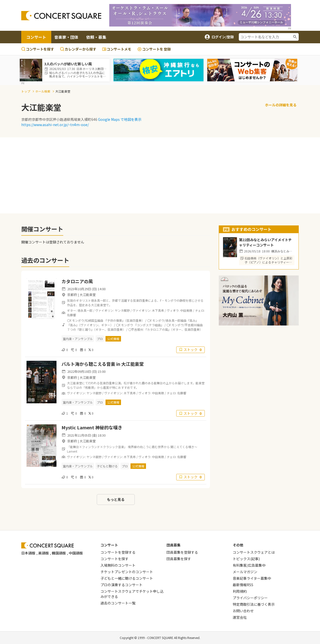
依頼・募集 (96, 37)
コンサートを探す (38, 49)
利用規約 (240, 591)
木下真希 (158, 310)
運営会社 (240, 617)
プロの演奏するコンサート (121, 585)
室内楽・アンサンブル (78, 339)
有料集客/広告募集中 (249, 565)
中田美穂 (186, 310)
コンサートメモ (117, 49)
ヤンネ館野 (122, 310)
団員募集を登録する (182, 552)
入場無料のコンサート (118, 565)
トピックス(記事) (246, 559)
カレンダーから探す (78, 49)
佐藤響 (71, 315)
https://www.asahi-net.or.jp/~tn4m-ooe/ (55, 125)
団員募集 (173, 545)
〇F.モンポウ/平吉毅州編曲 (186, 325)
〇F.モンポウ (124, 325)
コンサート (36, 37)
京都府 (72, 295)
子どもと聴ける (107, 466)
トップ (26, 91)
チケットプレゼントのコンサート (127, 572)
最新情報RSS (243, 585)
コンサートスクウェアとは (254, 552)
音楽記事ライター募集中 (252, 578)
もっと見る (116, 499)
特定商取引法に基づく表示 (254, 604)
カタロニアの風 (79, 281)
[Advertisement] (160, 172)
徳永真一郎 (85, 310)
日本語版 (28, 553)
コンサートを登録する (118, 552)
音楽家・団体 (66, 37)
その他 (238, 545)
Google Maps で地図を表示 (120, 119)
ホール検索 (43, 91)
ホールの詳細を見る (281, 105)
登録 (154, 49)
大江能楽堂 (88, 295)
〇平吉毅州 (136, 329)
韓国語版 (59, 553)
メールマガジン (245, 572)
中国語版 (76, 553)
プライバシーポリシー (250, 598)
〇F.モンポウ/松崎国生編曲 (85, 320)
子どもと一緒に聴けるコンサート (127, 578)
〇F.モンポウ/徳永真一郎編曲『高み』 (173, 320)
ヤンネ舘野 (94, 393)
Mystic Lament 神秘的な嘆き (92, 427)
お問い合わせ (243, 611)
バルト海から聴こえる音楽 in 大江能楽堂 (103, 364)
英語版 (43, 553)
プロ (100, 339)
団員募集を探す (179, 559)
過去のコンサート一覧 (118, 603)
